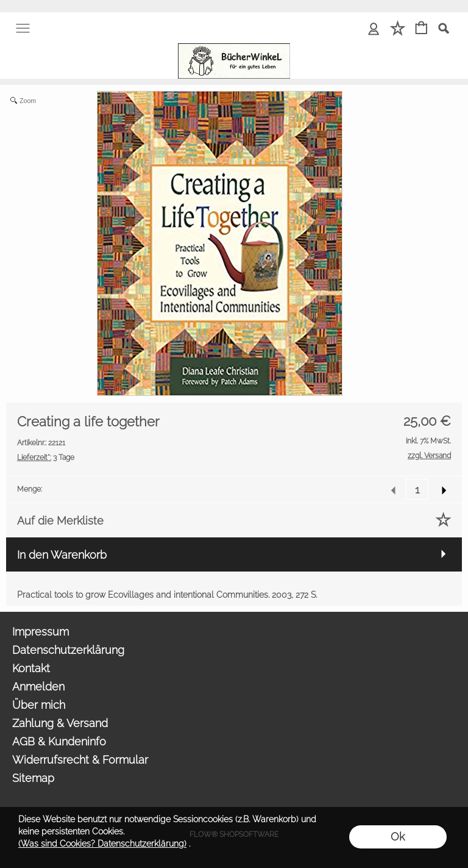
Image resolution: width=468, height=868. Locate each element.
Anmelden (38, 687)
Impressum (41, 632)
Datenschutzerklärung (68, 650)
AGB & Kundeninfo (59, 741)
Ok (398, 837)
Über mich (39, 705)
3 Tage (46, 457)
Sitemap (33, 778)
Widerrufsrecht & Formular (80, 760)
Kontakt (31, 668)
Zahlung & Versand (60, 723)
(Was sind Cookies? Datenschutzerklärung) (102, 844)
